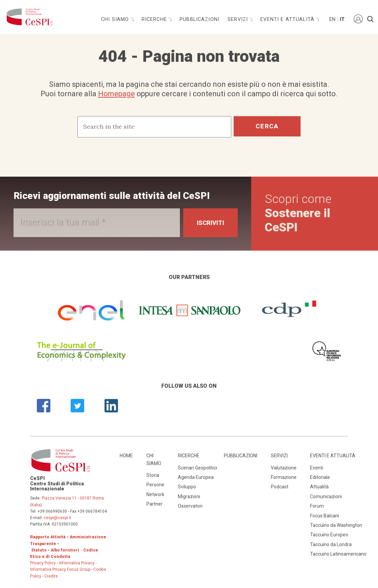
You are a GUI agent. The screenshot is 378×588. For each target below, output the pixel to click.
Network (155, 494)
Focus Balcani (325, 516)
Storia (153, 475)
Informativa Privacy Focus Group (60, 569)
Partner (155, 504)
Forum (317, 506)
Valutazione (284, 468)
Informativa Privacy (77, 563)
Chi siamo (116, 19)
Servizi (239, 19)
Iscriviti (210, 223)
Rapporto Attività (48, 537)
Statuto (39, 550)
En (332, 19)
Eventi (317, 468)
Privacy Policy (43, 563)
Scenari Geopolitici (197, 468)
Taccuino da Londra (331, 544)
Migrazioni (189, 496)
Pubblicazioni (199, 19)
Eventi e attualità (288, 19)
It (342, 19)
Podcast (280, 487)
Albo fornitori (65, 550)
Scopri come (298, 213)
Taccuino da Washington (336, 525)
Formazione (284, 477)
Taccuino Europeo (329, 535)
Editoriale (320, 477)
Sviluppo (187, 487)
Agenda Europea (196, 477)
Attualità (319, 487)
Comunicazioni (326, 496)
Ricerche (155, 19)
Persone (155, 485)
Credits (51, 576)
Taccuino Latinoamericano (338, 554)
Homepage (116, 94)
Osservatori (190, 506)
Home (126, 456)
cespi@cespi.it (57, 518)
